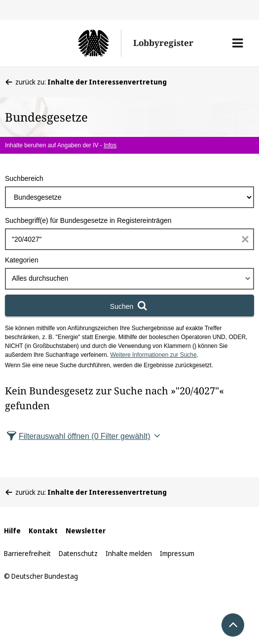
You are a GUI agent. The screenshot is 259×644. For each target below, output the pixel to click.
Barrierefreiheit (27, 553)
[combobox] (129, 279)
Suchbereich (24, 178)
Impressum (177, 553)
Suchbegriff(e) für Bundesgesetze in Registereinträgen (88, 220)
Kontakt (43, 531)
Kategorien (22, 260)
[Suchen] (129, 305)
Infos (110, 145)
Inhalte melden (129, 553)
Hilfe (12, 531)
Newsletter (86, 531)
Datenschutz (78, 553)
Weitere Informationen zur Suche (153, 355)
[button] (238, 43)
